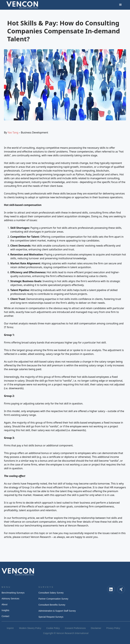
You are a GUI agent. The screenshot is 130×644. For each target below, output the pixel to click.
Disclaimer (96, 628)
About (5, 604)
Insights (5, 610)
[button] (120, 5)
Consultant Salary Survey (51, 593)
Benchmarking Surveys (13, 593)
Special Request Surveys (51, 617)
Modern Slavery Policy (30, 628)
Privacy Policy (113, 628)
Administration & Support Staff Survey (57, 611)
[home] (22, 5)
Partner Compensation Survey (53, 599)
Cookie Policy (53, 628)
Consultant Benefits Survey (52, 605)
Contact (5, 616)
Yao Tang (13, 132)
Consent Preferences (75, 628)
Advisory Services (10, 599)
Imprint (10, 628)
